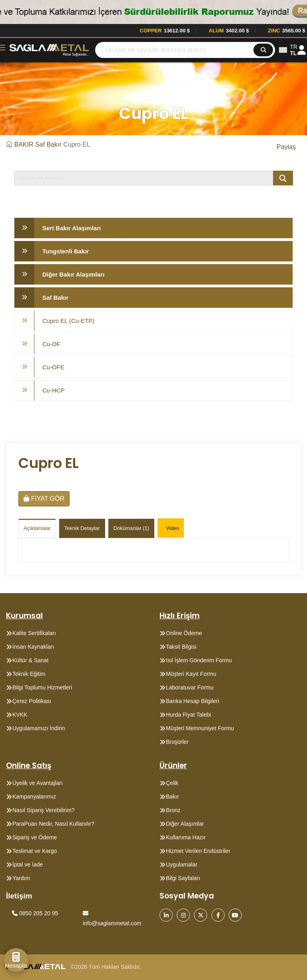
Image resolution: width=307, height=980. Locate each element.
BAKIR (24, 144)
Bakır (172, 797)
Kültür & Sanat (30, 660)
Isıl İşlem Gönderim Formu (199, 660)
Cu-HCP (54, 390)
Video (172, 528)
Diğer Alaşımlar (185, 824)
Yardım (21, 878)
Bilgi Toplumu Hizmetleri (42, 687)
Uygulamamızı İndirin (39, 728)
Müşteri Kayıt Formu (191, 674)
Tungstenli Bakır (66, 251)
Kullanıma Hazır (186, 837)
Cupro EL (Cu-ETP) (68, 321)
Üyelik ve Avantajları (38, 783)
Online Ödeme (184, 633)
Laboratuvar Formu (190, 687)
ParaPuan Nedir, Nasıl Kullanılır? (53, 824)
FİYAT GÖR (44, 499)
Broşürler (177, 742)
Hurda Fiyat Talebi (188, 715)
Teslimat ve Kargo (35, 851)
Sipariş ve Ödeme (35, 837)
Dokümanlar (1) (132, 528)
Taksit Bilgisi (181, 647)
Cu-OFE (53, 367)
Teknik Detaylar (82, 528)
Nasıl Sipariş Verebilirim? (44, 810)
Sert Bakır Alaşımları (72, 228)
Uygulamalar (182, 864)
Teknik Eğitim (29, 674)
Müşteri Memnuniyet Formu (200, 728)
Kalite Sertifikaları (34, 633)
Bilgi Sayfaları (183, 878)
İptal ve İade (28, 864)
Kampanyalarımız (34, 797)
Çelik (172, 783)
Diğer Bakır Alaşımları (73, 274)
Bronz (173, 810)
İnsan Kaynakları (33, 647)
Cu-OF (51, 344)
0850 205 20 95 (35, 913)
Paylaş (286, 147)
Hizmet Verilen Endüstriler (198, 851)
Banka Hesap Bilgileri (192, 701)
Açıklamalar (37, 528)
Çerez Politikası (32, 701)
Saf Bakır (48, 144)
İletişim (19, 896)
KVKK (20, 715)
